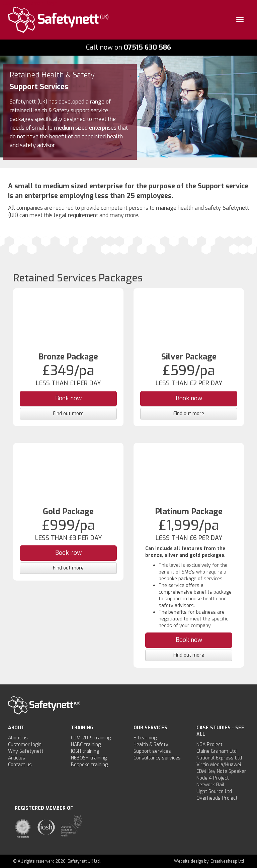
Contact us (20, 765)
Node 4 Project (213, 778)
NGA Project (209, 745)
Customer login (25, 745)
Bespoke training (89, 765)
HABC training (86, 745)
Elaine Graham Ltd (217, 751)
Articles (17, 758)
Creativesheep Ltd (227, 861)
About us (18, 738)
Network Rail (210, 785)
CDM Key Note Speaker (221, 771)
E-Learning (145, 738)
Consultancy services (157, 758)
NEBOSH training (89, 758)
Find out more (68, 414)
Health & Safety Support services (152, 748)
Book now (68, 398)
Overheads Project (217, 798)
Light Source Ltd (214, 791)
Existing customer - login (30, 3)
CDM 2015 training (91, 738)
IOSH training (85, 751)
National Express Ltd (219, 758)
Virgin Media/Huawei (219, 765)
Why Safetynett (26, 751)
